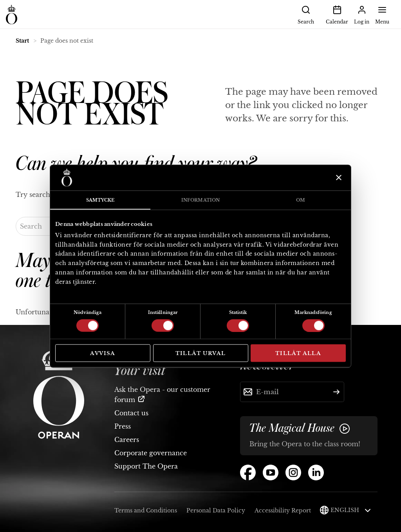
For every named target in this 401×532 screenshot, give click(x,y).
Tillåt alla (298, 353)
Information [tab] (200, 200)
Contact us (131, 413)
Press (123, 426)
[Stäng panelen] (338, 178)
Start (22, 41)
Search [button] (306, 14)
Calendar (337, 14)
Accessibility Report (283, 510)
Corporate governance (151, 453)
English (351, 510)
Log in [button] (362, 14)
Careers (127, 440)
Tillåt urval (201, 353)
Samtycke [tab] (100, 200)
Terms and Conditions (146, 510)
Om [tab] (301, 200)
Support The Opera (146, 466)
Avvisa (103, 353)
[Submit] (336, 392)
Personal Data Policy (216, 510)
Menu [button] (382, 14)
